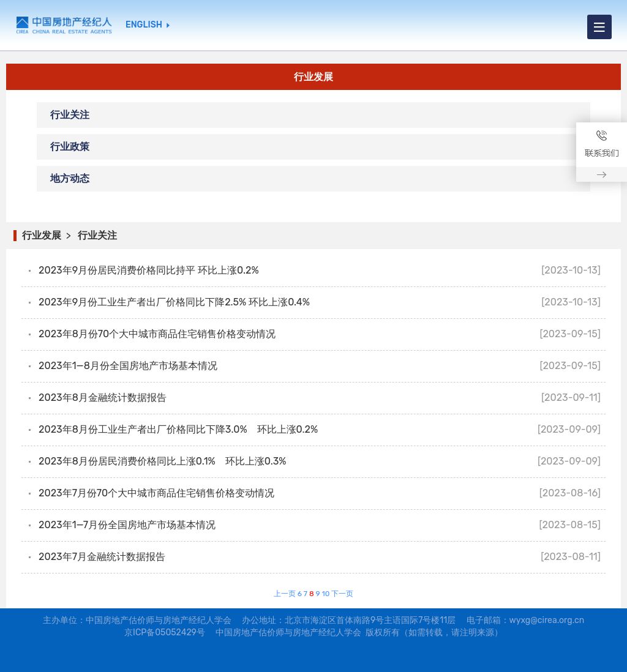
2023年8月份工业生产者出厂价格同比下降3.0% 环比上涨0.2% (178, 429)
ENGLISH (144, 25)
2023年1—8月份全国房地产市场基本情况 (128, 366)
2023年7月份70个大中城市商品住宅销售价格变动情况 (156, 493)
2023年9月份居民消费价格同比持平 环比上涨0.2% (148, 270)
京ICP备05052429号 (165, 633)
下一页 (342, 594)
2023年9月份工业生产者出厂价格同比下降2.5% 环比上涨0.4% (174, 302)
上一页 (285, 594)
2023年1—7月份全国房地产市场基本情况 (127, 525)
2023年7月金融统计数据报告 (102, 557)
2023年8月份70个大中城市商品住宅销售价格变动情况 (157, 334)
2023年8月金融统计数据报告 (103, 398)
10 (326, 594)
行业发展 (42, 235)
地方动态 (70, 178)
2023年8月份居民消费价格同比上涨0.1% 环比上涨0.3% (162, 461)
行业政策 (70, 147)
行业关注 (70, 115)
